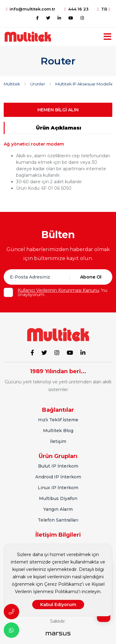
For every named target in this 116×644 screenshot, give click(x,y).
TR (104, 9)
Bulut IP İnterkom (58, 466)
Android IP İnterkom (58, 477)
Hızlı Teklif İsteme (58, 420)
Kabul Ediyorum (58, 605)
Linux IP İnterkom (58, 488)
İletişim (58, 441)
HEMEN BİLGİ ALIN (58, 110)
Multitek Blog (58, 431)
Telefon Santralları (58, 520)
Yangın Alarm (58, 509)
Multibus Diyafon (58, 498)
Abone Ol (91, 277)
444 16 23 (76, 9)
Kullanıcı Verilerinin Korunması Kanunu (58, 290)
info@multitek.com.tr (31, 9)
